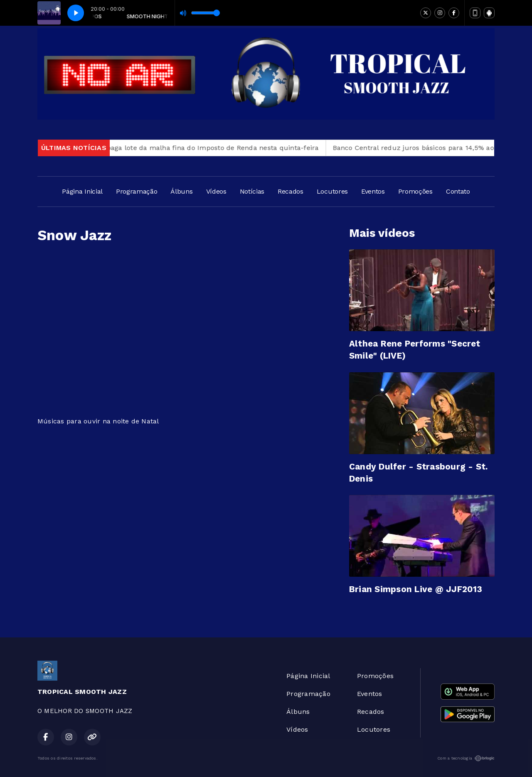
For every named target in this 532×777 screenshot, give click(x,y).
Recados (291, 191)
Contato (458, 191)
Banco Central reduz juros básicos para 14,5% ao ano (425, 148)
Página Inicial (82, 191)
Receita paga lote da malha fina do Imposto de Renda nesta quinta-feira (204, 148)
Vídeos (216, 191)
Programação (137, 191)
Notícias (252, 191)
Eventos (373, 191)
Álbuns (181, 191)
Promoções (415, 191)
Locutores (332, 191)
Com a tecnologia (466, 758)
